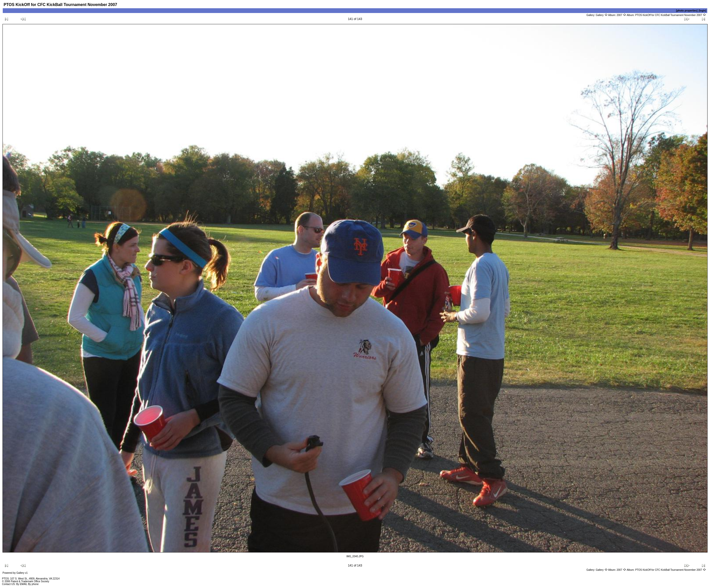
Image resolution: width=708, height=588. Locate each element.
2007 (621, 15)
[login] (702, 11)
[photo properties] (687, 11)
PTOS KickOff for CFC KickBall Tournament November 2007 (671, 15)
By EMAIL (22, 584)
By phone (33, 584)
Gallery (602, 15)
